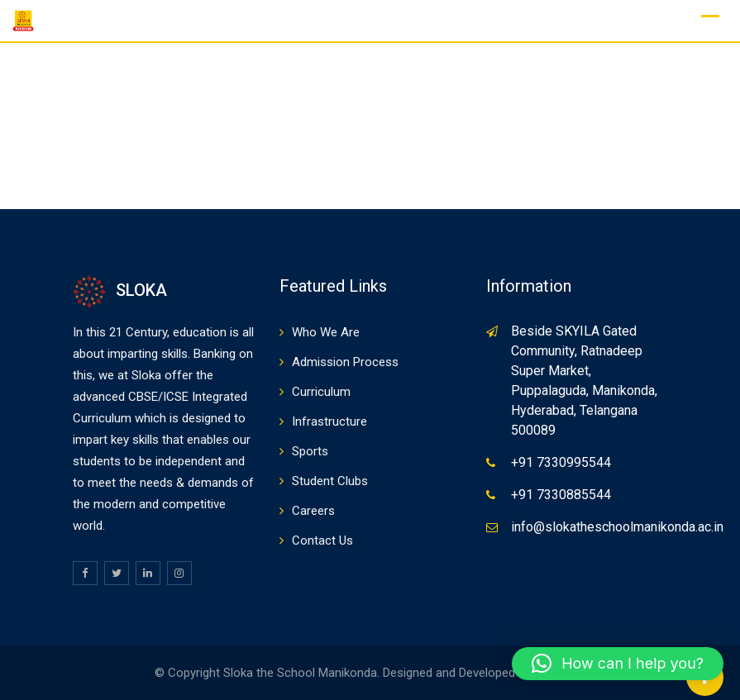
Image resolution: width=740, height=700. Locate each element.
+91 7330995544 (561, 462)
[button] (618, 664)
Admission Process (345, 362)
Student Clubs (330, 481)
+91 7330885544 (561, 495)
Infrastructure (329, 421)
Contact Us (322, 540)
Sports (310, 451)
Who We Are (326, 332)
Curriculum (321, 392)
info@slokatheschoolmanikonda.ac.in (617, 527)
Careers (313, 511)
